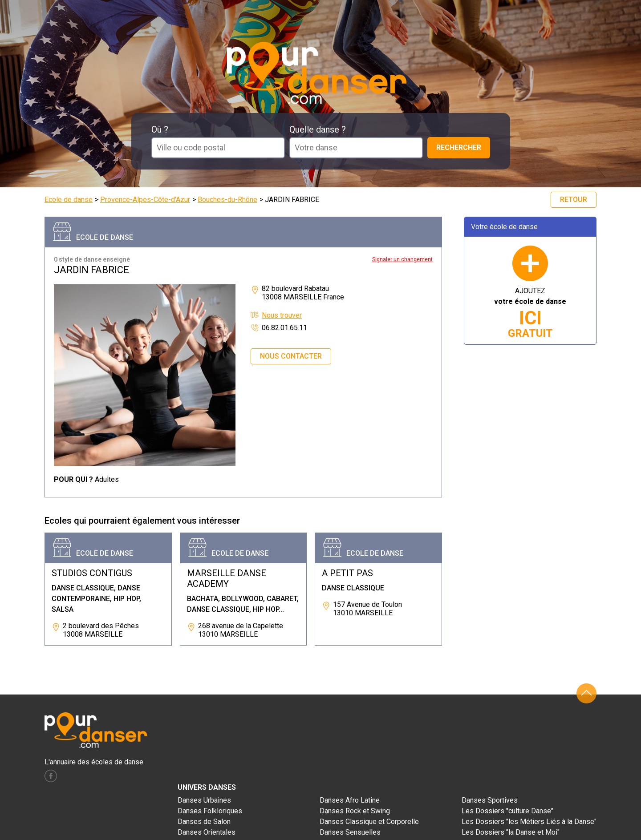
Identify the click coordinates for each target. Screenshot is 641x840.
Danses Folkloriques (210, 811)
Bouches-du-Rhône (227, 200)
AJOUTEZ (530, 313)
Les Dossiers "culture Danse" (507, 811)
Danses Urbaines (204, 800)
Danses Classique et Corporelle (369, 822)
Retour (574, 200)
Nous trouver (282, 315)
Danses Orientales (207, 832)
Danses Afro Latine (350, 800)
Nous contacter (291, 356)
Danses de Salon (204, 822)
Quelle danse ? (318, 129)
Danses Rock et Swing (355, 811)
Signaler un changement (402, 259)
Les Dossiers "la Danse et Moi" (511, 832)
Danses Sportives (490, 800)
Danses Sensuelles (350, 832)
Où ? (160, 129)
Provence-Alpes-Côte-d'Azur (145, 200)
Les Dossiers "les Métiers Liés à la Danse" (529, 822)
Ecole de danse (69, 200)
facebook (51, 776)
